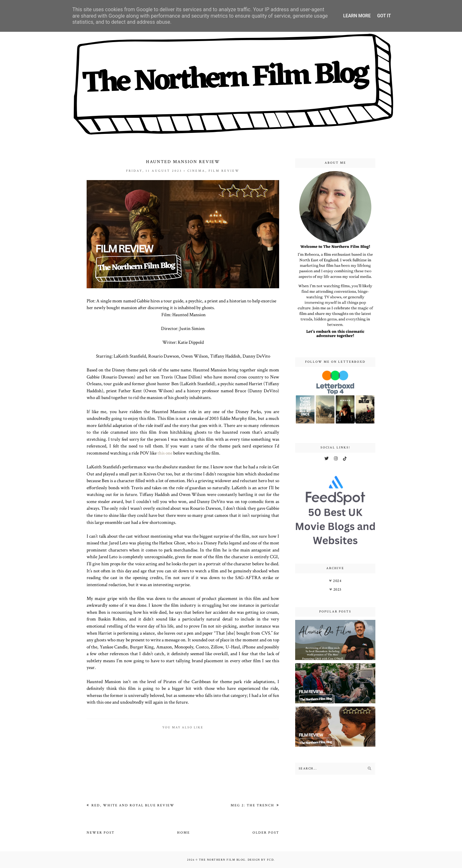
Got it (384, 16)
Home (184, 833)
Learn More (357, 16)
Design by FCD (261, 860)
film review (224, 171)
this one (165, 453)
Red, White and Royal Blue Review (132, 805)
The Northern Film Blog (222, 860)
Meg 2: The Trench (253, 805)
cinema (196, 171)
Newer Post (101, 833)
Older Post (266, 833)
